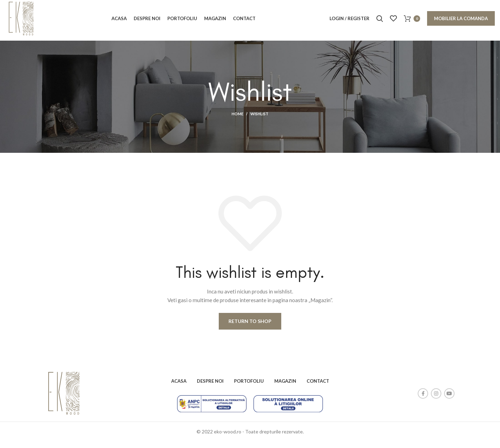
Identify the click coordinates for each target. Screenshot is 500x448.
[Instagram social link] (436, 400)
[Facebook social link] (423, 400)
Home (237, 120)
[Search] (380, 22)
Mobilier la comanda (461, 22)
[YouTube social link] (449, 400)
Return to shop (250, 328)
